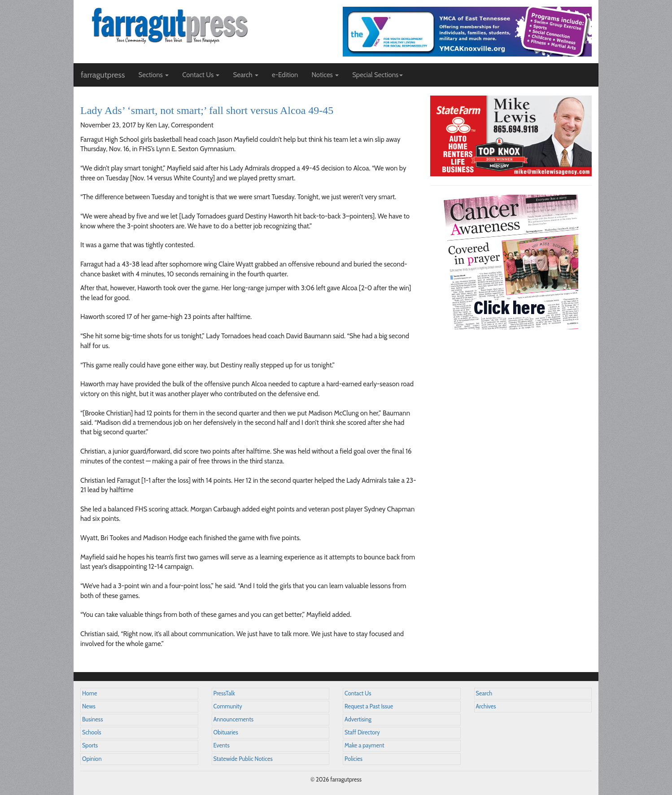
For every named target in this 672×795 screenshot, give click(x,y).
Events (222, 745)
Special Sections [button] (377, 75)
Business (92, 719)
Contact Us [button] (201, 75)
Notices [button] (325, 75)
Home (90, 693)
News (89, 706)
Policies (353, 759)
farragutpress (103, 75)
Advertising (358, 719)
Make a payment (364, 745)
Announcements (233, 719)
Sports (90, 745)
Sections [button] (153, 75)
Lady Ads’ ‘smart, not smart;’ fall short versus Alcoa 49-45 (207, 110)
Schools (92, 732)
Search (484, 693)
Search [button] (246, 75)
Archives (486, 706)
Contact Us (358, 693)
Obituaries (226, 732)
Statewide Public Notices (243, 759)
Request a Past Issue (369, 706)
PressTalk (224, 693)
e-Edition (285, 75)
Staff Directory (362, 732)
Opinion (92, 759)
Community (228, 706)
